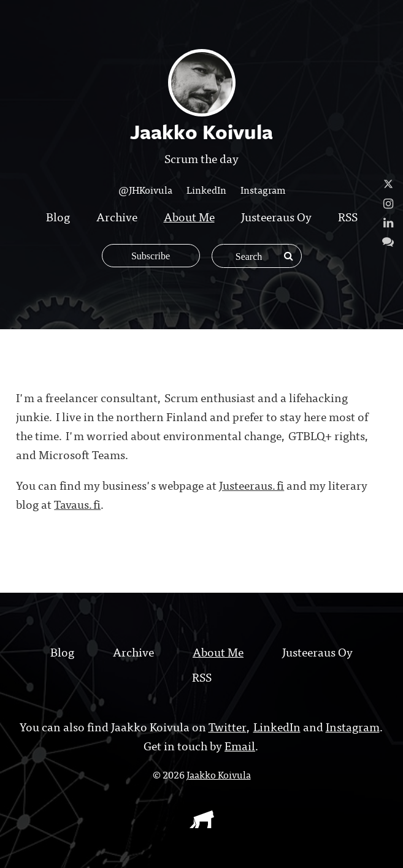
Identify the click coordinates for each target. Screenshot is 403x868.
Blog (58, 216)
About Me (189, 216)
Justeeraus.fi (251, 485)
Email (240, 745)
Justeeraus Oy (276, 216)
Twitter (228, 726)
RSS (348, 216)
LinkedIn (206, 189)
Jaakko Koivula (219, 774)
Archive (117, 216)
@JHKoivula (145, 189)
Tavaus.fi (77, 504)
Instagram (263, 189)
